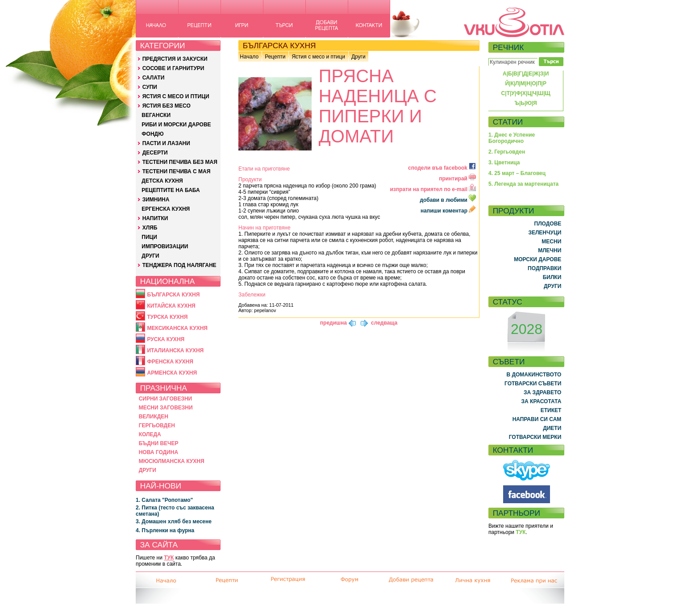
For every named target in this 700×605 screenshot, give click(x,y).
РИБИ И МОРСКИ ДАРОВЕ (176, 125)
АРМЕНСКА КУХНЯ (172, 373)
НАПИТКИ (155, 218)
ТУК (169, 558)
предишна (333, 323)
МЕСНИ (551, 242)
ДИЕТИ (552, 428)
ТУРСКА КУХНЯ (167, 317)
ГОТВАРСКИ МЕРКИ (535, 437)
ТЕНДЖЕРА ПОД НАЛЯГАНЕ (179, 265)
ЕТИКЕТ (551, 410)
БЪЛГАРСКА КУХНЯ (173, 295)
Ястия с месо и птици (318, 57)
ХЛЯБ (150, 228)
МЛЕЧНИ (550, 250)
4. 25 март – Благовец (517, 173)
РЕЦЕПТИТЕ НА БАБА (171, 190)
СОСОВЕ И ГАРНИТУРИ (173, 68)
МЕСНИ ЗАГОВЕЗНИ (166, 408)
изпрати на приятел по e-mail (433, 189)
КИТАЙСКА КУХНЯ (171, 306)
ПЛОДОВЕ (548, 224)
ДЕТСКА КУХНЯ (162, 181)
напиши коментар (448, 211)
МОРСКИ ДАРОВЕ (537, 259)
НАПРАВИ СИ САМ (537, 419)
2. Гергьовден (507, 152)
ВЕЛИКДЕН (154, 417)
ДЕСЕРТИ (155, 153)
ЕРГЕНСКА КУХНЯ (166, 209)
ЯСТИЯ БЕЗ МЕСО (167, 106)
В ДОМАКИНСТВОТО (534, 375)
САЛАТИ (154, 78)
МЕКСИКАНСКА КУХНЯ (177, 328)
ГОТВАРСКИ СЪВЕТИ (533, 384)
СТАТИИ (508, 122)
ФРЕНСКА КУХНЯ (170, 362)
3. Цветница (504, 163)
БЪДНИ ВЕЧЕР (159, 443)
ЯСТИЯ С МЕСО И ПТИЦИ (176, 96)
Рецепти (275, 57)
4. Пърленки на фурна (165, 530)
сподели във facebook (442, 168)
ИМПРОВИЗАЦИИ (165, 246)
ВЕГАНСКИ (156, 115)
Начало (249, 57)
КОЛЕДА (150, 434)
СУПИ (150, 87)
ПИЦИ (149, 237)
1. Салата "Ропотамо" (164, 500)
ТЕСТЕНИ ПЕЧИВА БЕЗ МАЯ (180, 162)
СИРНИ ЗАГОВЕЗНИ (166, 399)
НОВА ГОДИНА (158, 452)
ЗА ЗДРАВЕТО (542, 392)
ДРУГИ (150, 256)
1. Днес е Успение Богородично (512, 138)
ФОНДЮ (152, 134)
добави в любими (448, 200)
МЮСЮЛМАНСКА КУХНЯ (172, 461)
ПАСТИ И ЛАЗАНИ (166, 143)
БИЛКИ (552, 277)
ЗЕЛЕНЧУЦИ (545, 233)
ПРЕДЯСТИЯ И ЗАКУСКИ (175, 59)
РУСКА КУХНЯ (166, 339)
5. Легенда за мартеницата (523, 184)
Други (358, 57)
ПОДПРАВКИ (544, 268)
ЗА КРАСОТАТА (542, 401)
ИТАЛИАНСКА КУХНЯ (175, 350)
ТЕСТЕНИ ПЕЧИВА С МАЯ (177, 171)
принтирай (457, 179)
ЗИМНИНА (156, 200)
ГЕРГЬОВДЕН (157, 426)
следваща (384, 323)
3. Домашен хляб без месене (174, 522)
